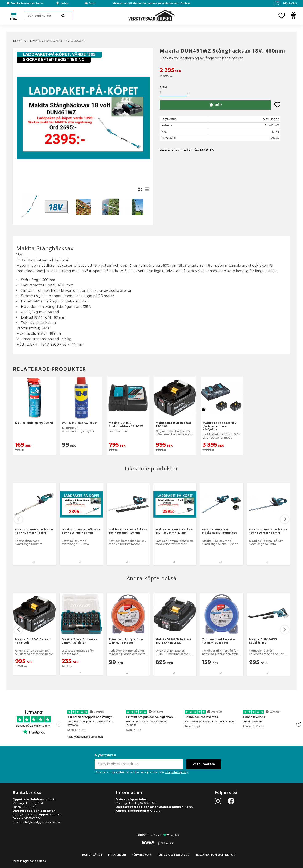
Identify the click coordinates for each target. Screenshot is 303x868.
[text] (225, 71)
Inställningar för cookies (29, 861)
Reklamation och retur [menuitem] (215, 855)
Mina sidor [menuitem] (117, 855)
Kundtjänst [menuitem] (92, 855)
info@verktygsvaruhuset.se (42, 822)
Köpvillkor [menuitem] (141, 855)
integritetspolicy (177, 772)
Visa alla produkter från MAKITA (187, 150)
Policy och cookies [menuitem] (173, 855)
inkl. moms (290, 3)
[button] (282, 16)
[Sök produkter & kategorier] (49, 16)
